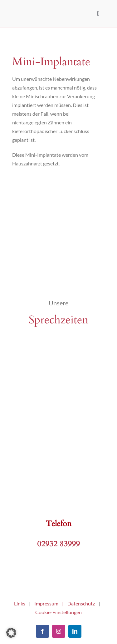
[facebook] (42, 631)
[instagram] (59, 631)
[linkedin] (75, 631)
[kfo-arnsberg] (59, 574)
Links (20, 603)
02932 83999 (58, 544)
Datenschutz (81, 603)
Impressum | (51, 603)
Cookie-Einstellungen (58, 612)
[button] (11, 633)
